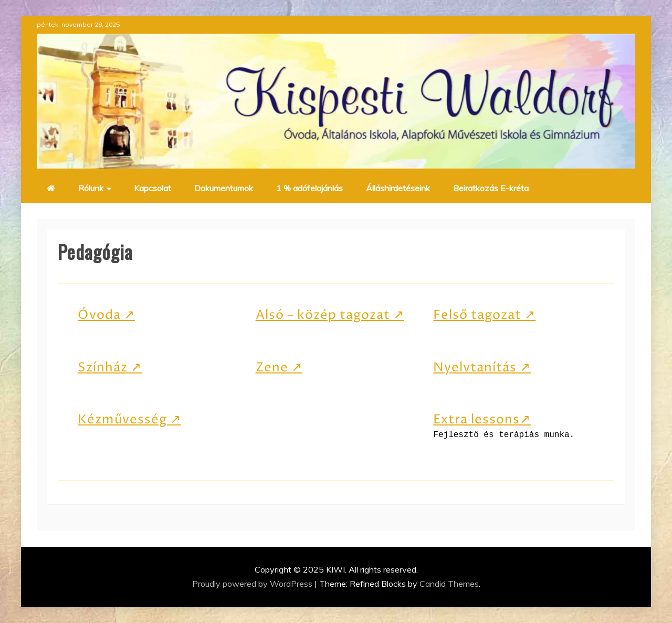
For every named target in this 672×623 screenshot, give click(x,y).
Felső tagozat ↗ (484, 315)
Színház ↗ (110, 368)
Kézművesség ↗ (129, 420)
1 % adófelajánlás (309, 188)
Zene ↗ (279, 368)
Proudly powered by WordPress (253, 584)
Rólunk (91, 188)
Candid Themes (449, 584)
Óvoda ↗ (106, 315)
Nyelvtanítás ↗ (482, 368)
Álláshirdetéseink (398, 188)
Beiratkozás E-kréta (491, 188)
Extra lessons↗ (482, 420)
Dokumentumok (224, 188)
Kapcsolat (153, 188)
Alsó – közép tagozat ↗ (330, 315)
